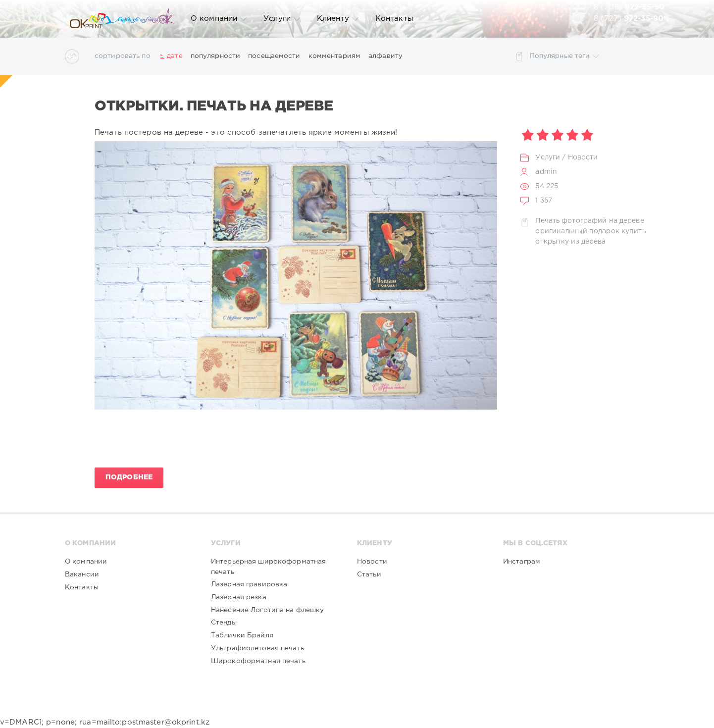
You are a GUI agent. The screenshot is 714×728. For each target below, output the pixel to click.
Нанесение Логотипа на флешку (267, 610)
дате (175, 56)
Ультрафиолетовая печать (257, 648)
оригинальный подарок (577, 231)
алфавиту (385, 56)
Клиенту (338, 19)
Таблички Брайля (242, 635)
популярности (215, 56)
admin (546, 172)
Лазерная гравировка (249, 584)
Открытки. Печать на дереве (214, 106)
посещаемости (274, 56)
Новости (583, 157)
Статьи (369, 574)
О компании (219, 19)
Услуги (282, 19)
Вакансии (82, 574)
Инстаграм (522, 562)
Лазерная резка (239, 597)
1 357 (544, 201)
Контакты (394, 19)
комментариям (334, 56)
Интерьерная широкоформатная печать (268, 567)
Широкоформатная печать (258, 661)
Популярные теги (565, 56)
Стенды (224, 623)
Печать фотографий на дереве (589, 221)
